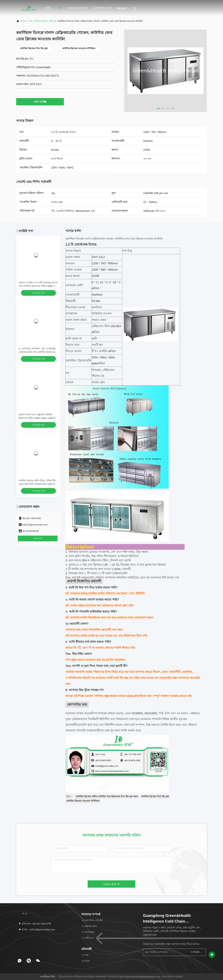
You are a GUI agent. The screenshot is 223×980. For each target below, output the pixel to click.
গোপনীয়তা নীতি (47, 977)
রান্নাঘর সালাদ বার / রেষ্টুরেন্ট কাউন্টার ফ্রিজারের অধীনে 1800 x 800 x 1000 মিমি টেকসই (38, 418)
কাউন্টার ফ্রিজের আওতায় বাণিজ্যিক (83, 801)
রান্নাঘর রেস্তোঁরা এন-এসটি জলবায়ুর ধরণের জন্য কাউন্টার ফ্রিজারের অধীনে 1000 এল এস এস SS (38, 286)
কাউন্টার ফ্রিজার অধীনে (44, 21)
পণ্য (60, 8)
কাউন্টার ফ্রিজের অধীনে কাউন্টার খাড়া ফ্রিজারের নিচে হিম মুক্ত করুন (107, 796)
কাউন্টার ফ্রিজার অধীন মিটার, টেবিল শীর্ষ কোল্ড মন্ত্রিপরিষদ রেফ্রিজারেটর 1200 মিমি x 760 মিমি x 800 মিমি (38, 484)
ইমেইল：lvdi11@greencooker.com (37, 930)
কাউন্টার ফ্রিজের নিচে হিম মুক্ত (155, 796)
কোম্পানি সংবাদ (103, 8)
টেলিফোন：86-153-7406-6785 (35, 924)
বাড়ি (48, 8)
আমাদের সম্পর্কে (78, 8)
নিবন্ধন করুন (197, 952)
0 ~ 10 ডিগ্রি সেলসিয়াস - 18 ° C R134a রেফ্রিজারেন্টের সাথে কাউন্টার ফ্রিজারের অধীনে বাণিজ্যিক (37, 352)
